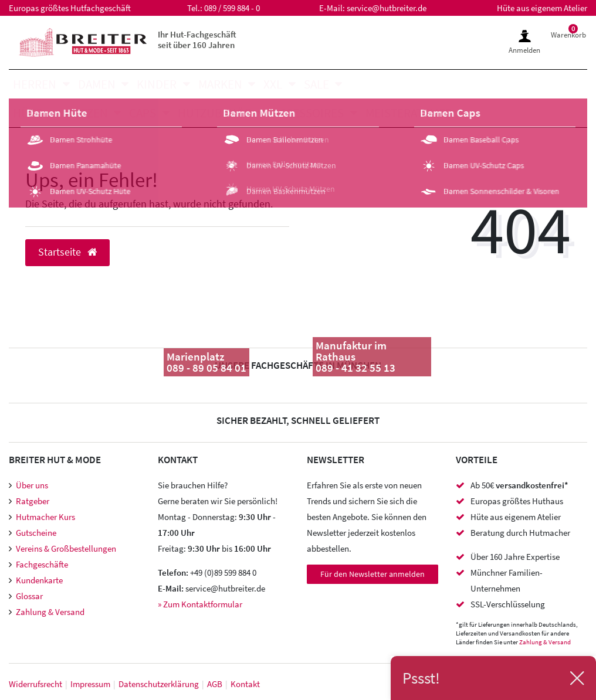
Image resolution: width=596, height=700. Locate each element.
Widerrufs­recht (35, 684)
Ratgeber (33, 501)
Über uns (32, 485)
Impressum (90, 684)
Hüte (28, 113)
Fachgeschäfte (42, 564)
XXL (273, 84)
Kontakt (245, 684)
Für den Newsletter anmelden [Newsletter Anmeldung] (372, 574)
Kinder (157, 84)
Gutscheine (36, 533)
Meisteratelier (409, 113)
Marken (220, 84)
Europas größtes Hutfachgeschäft (70, 8)
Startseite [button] (67, 252)
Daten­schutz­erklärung (159, 684)
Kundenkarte (39, 580)
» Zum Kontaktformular (200, 604)
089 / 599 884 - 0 (232, 8)
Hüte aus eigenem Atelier (542, 8)
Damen (97, 84)
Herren (35, 84)
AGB (215, 684)
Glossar (29, 596)
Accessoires (308, 113)
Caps (143, 113)
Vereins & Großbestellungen (66, 548)
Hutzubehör (215, 113)
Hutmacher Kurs (45, 517)
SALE (316, 84)
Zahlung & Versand (50, 612)
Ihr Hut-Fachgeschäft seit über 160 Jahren (197, 40)
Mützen (86, 113)
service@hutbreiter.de (387, 8)
